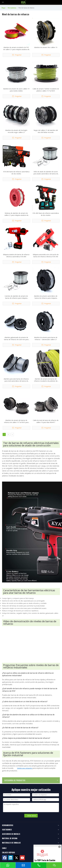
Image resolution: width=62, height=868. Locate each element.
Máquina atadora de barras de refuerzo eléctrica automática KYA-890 (16, 256)
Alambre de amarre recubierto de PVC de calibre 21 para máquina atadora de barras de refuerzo (16, 48)
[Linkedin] (10, 858)
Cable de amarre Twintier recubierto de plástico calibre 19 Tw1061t (46, 90)
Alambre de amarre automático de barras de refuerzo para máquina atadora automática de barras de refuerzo (46, 297)
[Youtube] (22, 858)
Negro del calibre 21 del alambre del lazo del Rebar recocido (46, 131)
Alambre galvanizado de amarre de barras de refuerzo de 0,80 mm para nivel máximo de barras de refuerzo (16, 338)
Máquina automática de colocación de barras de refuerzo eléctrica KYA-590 (46, 256)
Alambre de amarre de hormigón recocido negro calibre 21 (16, 131)
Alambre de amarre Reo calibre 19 (46, 47)
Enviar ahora (32, 816)
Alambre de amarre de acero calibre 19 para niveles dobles (16, 90)
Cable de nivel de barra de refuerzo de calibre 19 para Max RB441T (46, 421)
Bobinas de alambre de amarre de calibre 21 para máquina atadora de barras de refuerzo (16, 214)
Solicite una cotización (25, 768)
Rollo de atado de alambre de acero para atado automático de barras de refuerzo (46, 173)
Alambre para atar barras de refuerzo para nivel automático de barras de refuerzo (16, 380)
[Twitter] (16, 858)
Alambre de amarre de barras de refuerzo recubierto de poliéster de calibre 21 (46, 380)
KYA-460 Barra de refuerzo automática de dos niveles (46, 214)
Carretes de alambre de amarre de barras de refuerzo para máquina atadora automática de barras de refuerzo (16, 297)
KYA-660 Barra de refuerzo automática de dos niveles (16, 173)
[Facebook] (5, 858)
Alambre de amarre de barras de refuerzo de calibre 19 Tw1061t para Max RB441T (16, 421)
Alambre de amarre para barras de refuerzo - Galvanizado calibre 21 (46, 338)
